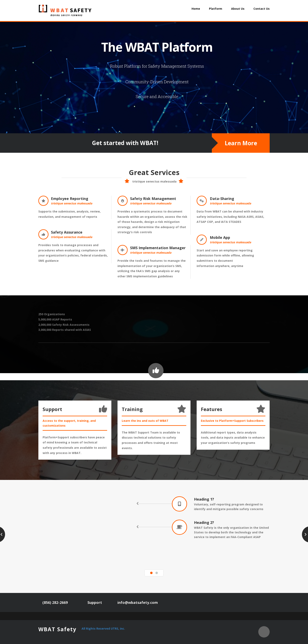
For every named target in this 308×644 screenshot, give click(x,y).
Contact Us (262, 9)
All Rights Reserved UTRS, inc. (103, 629)
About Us (238, 9)
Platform (216, 9)
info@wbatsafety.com (138, 602)
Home (196, 9)
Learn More (241, 143)
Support (95, 602)
